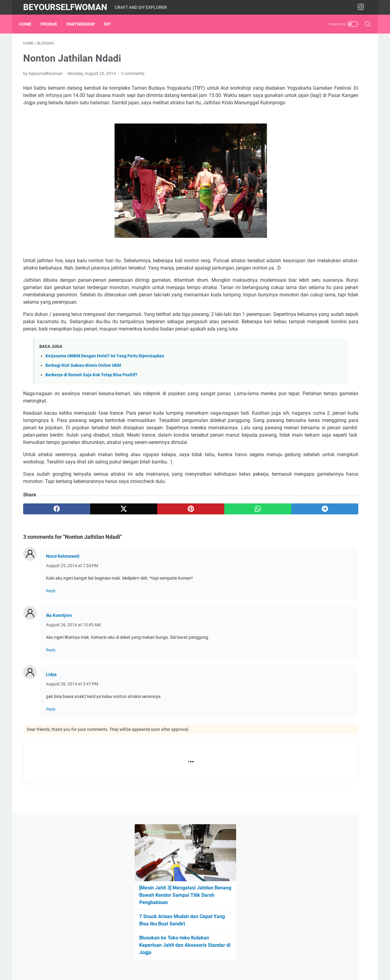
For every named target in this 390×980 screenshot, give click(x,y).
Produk (53, 24)
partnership (85, 24)
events (316, 395)
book (307, 384)
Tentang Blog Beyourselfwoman (316, 310)
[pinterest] (138, 579)
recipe (334, 418)
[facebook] (46, 579)
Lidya (51, 744)
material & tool (310, 406)
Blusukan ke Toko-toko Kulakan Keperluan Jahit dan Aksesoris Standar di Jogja (315, 164)
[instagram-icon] (363, 7)
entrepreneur (291, 395)
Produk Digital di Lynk (305, 330)
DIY (112, 24)
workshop (288, 429)
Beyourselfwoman (65, 7)
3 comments (133, 77)
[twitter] (92, 579)
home (284, 406)
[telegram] (230, 579)
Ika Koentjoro (59, 685)
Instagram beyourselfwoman (312, 341)
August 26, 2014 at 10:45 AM (73, 695)
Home (29, 24)
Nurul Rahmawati (63, 626)
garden (353, 395)
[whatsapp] (184, 579)
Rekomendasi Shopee (305, 351)
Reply (51, 661)
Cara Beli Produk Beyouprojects (315, 320)
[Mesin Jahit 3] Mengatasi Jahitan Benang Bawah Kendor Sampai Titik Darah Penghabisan (319, 114)
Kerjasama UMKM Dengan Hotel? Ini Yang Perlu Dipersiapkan (105, 397)
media (337, 406)
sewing (354, 418)
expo (335, 395)
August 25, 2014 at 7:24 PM (72, 635)
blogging (287, 384)
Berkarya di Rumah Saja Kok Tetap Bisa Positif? (91, 415)
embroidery (343, 384)
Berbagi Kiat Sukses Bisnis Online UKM (83, 406)
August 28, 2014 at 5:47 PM (72, 754)
